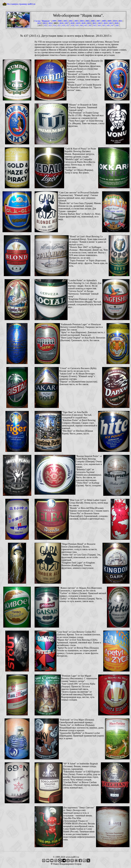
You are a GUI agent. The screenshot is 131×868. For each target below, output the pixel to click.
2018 (72, 23)
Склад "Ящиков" (43, 21)
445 (104, 25)
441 (86, 25)
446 (108, 25)
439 (77, 25)
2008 (104, 21)
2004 (82, 21)
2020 (83, 23)
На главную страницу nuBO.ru (21, 4)
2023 (100, 23)
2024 (105, 23)
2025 (111, 23)
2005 (87, 21)
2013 (45, 23)
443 (95, 25)
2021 (89, 23)
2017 (67, 23)
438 (72, 25)
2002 (71, 21)
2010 (115, 21)
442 (90, 25)
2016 (61, 23)
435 (59, 25)
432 (46, 25)
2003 (76, 21)
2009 (109, 21)
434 (55, 25)
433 (50, 25)
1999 (54, 21)
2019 (78, 23)
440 (81, 25)
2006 (93, 21)
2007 (98, 21)
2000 (60, 21)
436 (64, 25)
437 (68, 25)
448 (117, 25)
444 (99, 25)
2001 (65, 21)
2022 (94, 23)
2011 (120, 21)
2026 (116, 23)
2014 (50, 23)
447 (113, 25)
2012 (39, 23)
